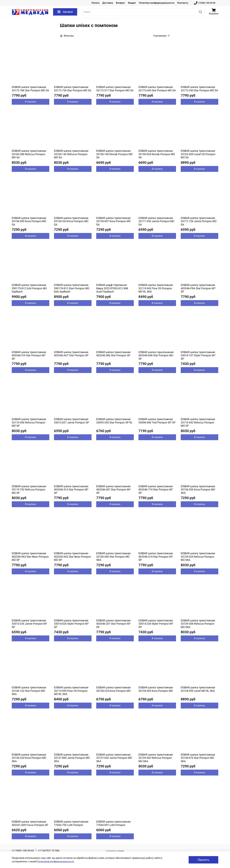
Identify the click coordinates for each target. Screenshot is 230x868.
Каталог (65, 12)
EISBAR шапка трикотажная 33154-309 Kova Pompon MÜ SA (29, 221)
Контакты (183, 3)
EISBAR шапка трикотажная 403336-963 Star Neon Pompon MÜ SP (30, 557)
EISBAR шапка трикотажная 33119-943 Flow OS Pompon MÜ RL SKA (156, 288)
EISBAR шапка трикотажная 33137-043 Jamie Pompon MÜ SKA (114, 758)
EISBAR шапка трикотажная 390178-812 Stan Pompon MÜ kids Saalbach (72, 288)
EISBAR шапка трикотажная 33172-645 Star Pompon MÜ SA (157, 89)
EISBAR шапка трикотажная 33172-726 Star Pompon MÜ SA (73, 89)
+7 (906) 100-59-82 (23, 851)
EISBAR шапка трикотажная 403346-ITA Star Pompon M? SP (29, 355)
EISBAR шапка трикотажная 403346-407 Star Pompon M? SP (113, 490)
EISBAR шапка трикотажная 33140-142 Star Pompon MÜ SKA (29, 691)
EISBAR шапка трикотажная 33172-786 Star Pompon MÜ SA (30, 89)
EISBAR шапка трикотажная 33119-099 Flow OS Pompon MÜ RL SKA (71, 691)
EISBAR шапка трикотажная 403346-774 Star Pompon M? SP (156, 490)
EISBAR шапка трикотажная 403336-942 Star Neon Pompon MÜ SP (72, 557)
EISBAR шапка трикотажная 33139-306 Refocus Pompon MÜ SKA (198, 624)
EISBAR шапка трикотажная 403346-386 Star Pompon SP (113, 354)
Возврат (120, 3)
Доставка (108, 3)
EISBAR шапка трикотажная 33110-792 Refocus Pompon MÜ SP (29, 490)
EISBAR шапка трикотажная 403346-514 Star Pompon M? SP (71, 490)
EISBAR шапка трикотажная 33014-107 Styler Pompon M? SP (198, 355)
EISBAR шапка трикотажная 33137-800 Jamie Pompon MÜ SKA (72, 758)
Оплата (95, 3)
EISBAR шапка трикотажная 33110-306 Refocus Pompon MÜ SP (29, 422)
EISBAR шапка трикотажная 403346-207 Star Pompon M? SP (113, 624)
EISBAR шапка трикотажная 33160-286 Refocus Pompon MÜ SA (29, 154)
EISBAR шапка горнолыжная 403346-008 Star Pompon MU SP (156, 355)
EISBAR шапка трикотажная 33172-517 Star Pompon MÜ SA (115, 89)
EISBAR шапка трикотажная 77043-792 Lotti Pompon (71, 823)
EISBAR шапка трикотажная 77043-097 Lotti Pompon (113, 823)
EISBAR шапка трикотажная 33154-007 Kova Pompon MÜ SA (113, 221)
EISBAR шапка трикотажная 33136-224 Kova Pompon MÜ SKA (29, 758)
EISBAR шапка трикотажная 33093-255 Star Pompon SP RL (114, 421)
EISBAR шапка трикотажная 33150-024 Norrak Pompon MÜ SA (157, 154)
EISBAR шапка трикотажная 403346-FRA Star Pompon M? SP (198, 288)
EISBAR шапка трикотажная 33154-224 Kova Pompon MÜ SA (71, 221)
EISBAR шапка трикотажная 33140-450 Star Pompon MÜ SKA (113, 557)
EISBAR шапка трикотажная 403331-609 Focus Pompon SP (30, 823)
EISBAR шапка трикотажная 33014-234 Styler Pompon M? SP (156, 624)
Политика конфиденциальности (157, 3)
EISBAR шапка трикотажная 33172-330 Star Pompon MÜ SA (199, 89)
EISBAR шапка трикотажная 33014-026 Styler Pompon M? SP (71, 624)
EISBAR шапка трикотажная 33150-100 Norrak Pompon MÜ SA (114, 154)
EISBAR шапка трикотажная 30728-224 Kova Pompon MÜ (113, 689)
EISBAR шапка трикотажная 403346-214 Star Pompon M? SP (156, 557)
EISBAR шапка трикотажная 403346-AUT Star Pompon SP (71, 354)
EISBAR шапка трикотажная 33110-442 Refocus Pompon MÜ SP (198, 422)
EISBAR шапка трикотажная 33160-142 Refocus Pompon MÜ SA (71, 154)
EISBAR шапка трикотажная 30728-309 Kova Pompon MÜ (156, 689)
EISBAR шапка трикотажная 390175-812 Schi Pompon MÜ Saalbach (29, 288)
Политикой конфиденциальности (56, 861)
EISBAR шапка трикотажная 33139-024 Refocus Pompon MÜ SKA (198, 557)
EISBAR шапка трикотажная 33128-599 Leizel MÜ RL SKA (198, 689)
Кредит (132, 3)
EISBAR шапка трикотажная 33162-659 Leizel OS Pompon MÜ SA (198, 154)
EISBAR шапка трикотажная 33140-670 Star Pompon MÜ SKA (198, 758)
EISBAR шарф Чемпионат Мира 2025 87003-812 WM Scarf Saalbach (112, 288)
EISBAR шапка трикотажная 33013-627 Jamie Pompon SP (71, 421)
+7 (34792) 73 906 (49, 851)
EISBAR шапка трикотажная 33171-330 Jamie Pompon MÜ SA (156, 221)
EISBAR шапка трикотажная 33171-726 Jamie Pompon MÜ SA (199, 221)
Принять (203, 860)
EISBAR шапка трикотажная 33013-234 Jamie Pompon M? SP (29, 624)
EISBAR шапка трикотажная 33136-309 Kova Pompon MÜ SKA (198, 490)
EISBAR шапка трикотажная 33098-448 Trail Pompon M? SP (157, 421)
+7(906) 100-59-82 (205, 3)
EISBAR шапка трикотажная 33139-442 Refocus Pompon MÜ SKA (156, 758)
